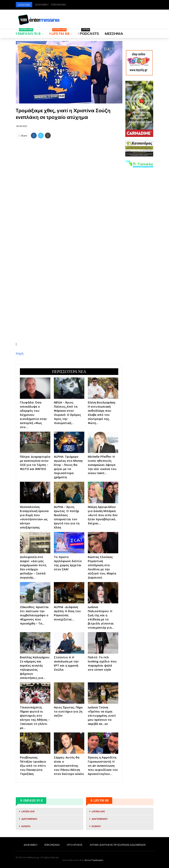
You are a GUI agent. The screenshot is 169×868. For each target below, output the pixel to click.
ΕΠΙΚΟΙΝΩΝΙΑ (59, 5)
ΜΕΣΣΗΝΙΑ (114, 34)
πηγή (20, 353)
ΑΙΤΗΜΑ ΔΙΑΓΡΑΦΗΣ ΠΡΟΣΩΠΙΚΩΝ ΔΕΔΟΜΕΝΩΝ (118, 845)
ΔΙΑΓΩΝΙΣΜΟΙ (29, 819)
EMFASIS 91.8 (28, 32)
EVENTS (26, 826)
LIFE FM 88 (59, 32)
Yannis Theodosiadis (94, 860)
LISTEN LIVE (28, 811)
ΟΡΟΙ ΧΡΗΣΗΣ (75, 845)
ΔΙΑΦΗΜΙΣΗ (42, 5)
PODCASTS (89, 32)
